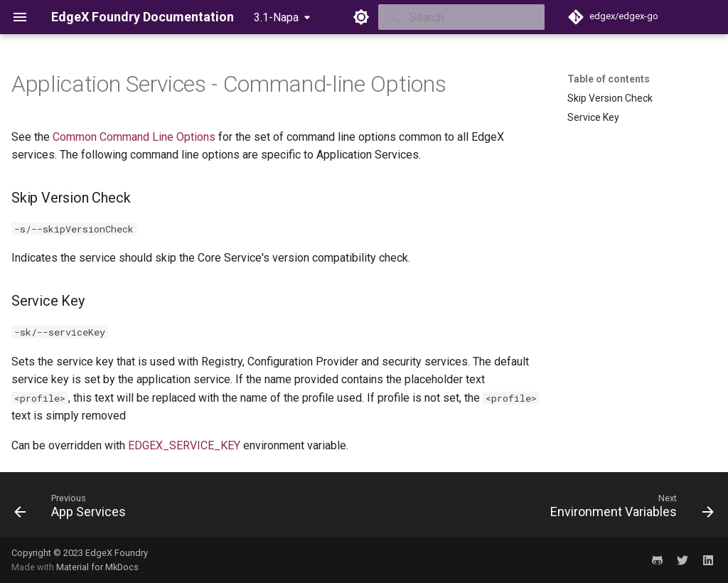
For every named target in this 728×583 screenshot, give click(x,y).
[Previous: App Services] (74, 509)
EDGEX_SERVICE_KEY (184, 445)
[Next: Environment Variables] (628, 509)
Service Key (593, 117)
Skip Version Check (610, 98)
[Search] (461, 17)
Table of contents (609, 79)
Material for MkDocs (97, 567)
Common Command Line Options (134, 137)
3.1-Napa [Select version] (276, 17)
